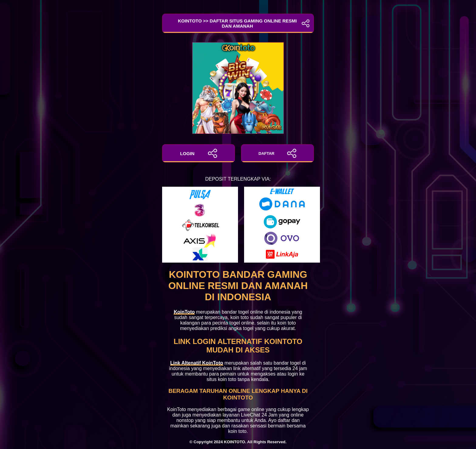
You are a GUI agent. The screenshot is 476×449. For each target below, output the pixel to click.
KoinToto (184, 312)
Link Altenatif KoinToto (197, 363)
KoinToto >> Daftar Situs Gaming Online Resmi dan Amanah (238, 23)
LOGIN (199, 153)
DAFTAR (278, 153)
